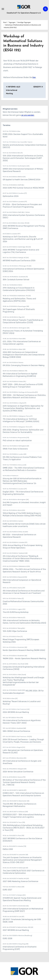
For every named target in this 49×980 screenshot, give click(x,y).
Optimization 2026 (11, 196)
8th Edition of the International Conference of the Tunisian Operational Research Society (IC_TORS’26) (24, 782)
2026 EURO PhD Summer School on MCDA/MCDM (23, 188)
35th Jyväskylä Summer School (16, 280)
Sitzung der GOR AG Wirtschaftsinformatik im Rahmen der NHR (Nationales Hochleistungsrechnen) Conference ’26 (22, 481)
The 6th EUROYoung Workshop (16, 612)
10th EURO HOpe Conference (15, 631)
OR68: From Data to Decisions (15, 449)
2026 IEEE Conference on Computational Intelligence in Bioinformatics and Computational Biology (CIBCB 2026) (24, 355)
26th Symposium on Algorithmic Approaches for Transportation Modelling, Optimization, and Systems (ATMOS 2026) (23, 408)
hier (34, 77)
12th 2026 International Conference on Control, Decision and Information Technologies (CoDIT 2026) (23, 158)
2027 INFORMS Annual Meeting (16, 930)
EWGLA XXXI (8, 849)
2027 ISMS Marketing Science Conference (20, 881)
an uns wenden (28, 115)
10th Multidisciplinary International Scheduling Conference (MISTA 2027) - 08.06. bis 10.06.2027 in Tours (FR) (24, 828)
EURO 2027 (8, 890)
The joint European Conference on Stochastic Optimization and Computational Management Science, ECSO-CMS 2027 (22, 860)
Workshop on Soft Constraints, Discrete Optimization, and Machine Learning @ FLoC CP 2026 (23, 239)
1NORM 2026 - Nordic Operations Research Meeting (24, 659)
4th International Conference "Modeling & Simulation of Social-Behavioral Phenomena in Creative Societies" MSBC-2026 (22, 559)
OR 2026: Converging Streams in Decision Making (24, 365)
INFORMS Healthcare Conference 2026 (19, 261)
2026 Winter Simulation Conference (18, 772)
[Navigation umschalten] (3, 9)
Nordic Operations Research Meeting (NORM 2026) (24, 650)
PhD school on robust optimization (17, 441)
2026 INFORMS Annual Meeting (16, 712)
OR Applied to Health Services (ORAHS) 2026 (22, 180)
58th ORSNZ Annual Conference (16, 731)
